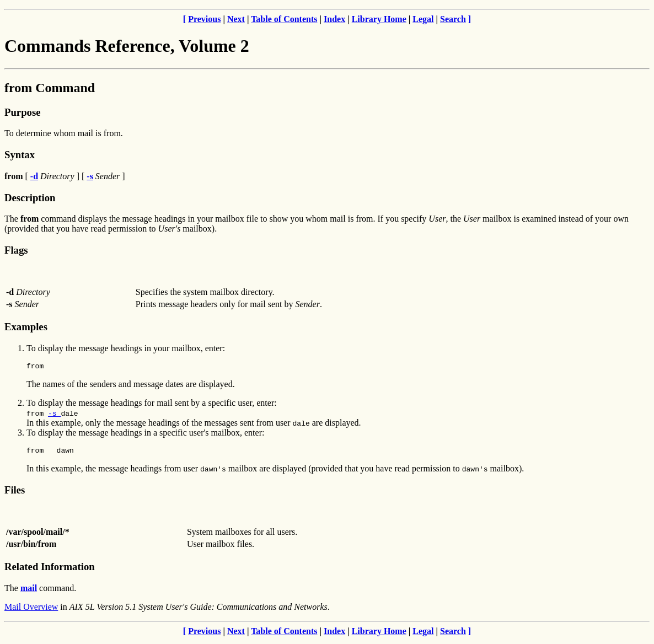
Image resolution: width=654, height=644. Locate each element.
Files (15, 493)
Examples (26, 327)
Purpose (22, 112)
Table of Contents (284, 19)
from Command (50, 88)
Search (453, 19)
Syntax (20, 155)
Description (30, 198)
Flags (16, 250)
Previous (204, 19)
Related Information (50, 570)
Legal (423, 19)
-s (54, 415)
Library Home (379, 19)
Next (236, 19)
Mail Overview (31, 610)
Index (334, 19)
